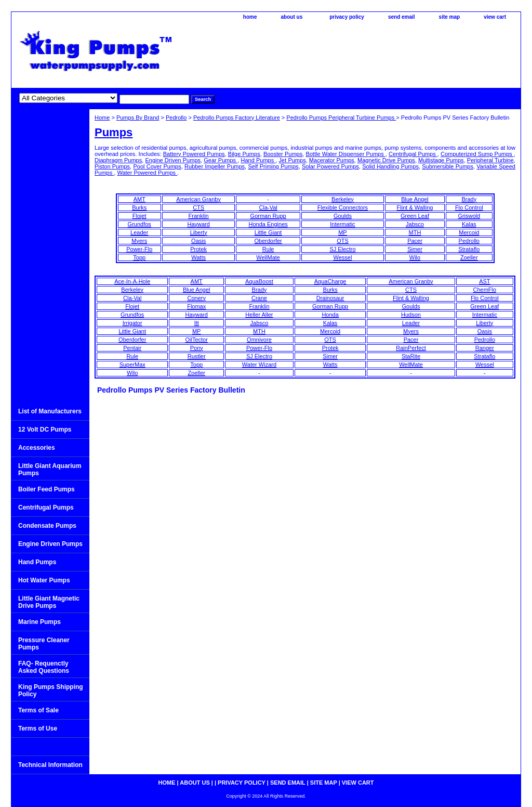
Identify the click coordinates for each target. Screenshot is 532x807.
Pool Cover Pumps (157, 166)
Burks (139, 207)
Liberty (199, 232)
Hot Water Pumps (44, 580)
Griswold (469, 216)
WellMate (268, 257)
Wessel (343, 257)
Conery (196, 298)
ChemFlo (485, 290)
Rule (268, 249)
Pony (197, 348)
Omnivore (259, 340)
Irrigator (132, 323)
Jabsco (415, 224)
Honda (330, 315)
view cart (495, 17)
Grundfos (139, 224)
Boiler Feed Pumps (46, 489)
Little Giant (268, 232)
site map (450, 17)
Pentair (132, 348)
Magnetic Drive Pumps (386, 160)
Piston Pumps (112, 166)
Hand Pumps (258, 160)
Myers (139, 241)
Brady (469, 199)
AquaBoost (259, 281)
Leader (139, 232)
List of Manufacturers (50, 411)
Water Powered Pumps (147, 173)
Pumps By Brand (138, 118)
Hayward (198, 224)
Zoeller (469, 257)
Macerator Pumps (332, 160)
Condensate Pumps (47, 526)
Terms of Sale (38, 710)
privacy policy (347, 17)
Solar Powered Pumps (330, 166)
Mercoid (469, 232)
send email (402, 17)
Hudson (411, 315)
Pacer (415, 241)
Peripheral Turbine (490, 160)
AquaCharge (330, 281)
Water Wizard (259, 365)
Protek (198, 249)
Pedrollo (176, 118)
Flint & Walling (415, 207)
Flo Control (469, 207)
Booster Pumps (283, 154)
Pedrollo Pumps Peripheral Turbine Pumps (341, 118)
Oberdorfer (268, 241)
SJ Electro (342, 249)
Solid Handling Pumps (390, 166)
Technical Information (50, 765)
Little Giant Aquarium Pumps (50, 470)
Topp (139, 257)
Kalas (469, 224)
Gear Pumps (221, 160)
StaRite (411, 356)
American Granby (198, 199)
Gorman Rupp (268, 216)
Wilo (415, 257)
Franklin (199, 216)
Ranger (485, 348)
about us (292, 17)
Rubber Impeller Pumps (215, 166)
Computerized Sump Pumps (477, 154)
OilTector (197, 340)
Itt (197, 323)
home (250, 17)
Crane (259, 298)
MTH (415, 232)
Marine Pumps (39, 622)
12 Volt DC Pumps (45, 429)
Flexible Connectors (343, 207)
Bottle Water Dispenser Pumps (345, 154)
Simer (415, 249)
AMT (139, 199)
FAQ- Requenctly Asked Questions (44, 667)
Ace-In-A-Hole (132, 281)
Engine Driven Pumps (173, 160)
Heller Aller (259, 315)
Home (102, 118)
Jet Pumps (292, 160)
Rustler (197, 356)
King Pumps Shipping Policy (51, 691)
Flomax (196, 306)
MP (343, 232)
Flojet (139, 216)
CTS (198, 207)
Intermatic (342, 224)
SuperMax (132, 365)
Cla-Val (268, 207)
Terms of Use (38, 728)
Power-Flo (139, 249)
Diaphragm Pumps (118, 160)
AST (484, 281)
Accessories (37, 448)
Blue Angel (415, 199)
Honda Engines (268, 224)
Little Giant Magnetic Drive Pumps (49, 602)
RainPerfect (411, 348)
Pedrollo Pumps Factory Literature (237, 118)
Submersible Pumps (448, 166)
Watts (198, 257)
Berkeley (343, 199)
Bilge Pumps (244, 154)
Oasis (198, 241)
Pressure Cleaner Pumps (44, 644)
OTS (343, 241)
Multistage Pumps (441, 160)
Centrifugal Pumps (413, 154)
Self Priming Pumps (273, 166)
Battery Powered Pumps (194, 154)
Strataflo (469, 249)
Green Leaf (415, 216)
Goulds (343, 216)
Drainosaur (330, 298)
